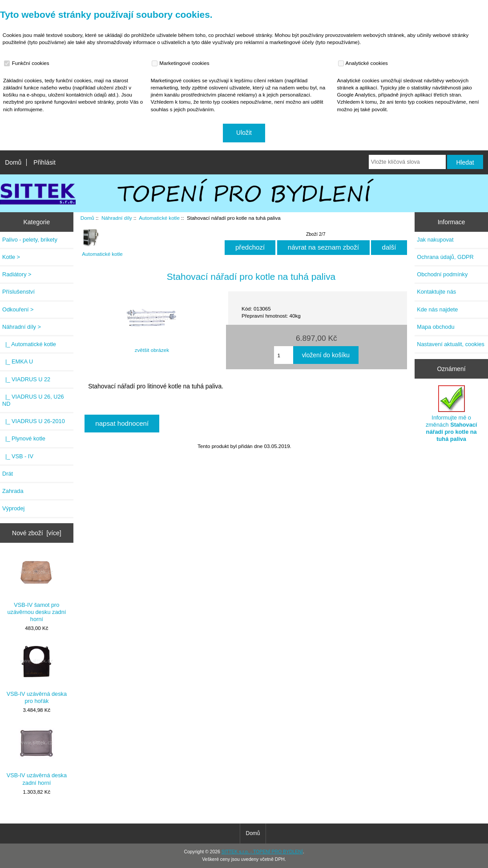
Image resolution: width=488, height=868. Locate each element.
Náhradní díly (117, 218)
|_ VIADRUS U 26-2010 (34, 421)
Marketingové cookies (181, 63)
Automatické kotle (159, 218)
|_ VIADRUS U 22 (26, 379)
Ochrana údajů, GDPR (445, 257)
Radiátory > (17, 274)
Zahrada (13, 491)
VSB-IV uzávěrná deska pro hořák (37, 674)
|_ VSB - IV (18, 456)
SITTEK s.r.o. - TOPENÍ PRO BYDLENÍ (262, 852)
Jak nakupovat (435, 240)
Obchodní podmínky (442, 274)
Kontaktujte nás (436, 292)
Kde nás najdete (437, 309)
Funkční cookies (28, 63)
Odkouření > (18, 309)
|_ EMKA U (18, 361)
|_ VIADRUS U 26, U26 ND (33, 400)
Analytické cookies (364, 63)
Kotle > (11, 257)
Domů (13, 162)
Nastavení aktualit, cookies (451, 344)
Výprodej (13, 508)
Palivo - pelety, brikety (30, 240)
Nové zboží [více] (37, 533)
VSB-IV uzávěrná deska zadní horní (37, 756)
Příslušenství (18, 292)
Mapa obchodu (436, 327)
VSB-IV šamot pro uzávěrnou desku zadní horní (36, 589)
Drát (8, 474)
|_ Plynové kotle (24, 438)
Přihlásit (44, 162)
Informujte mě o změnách (452, 414)
